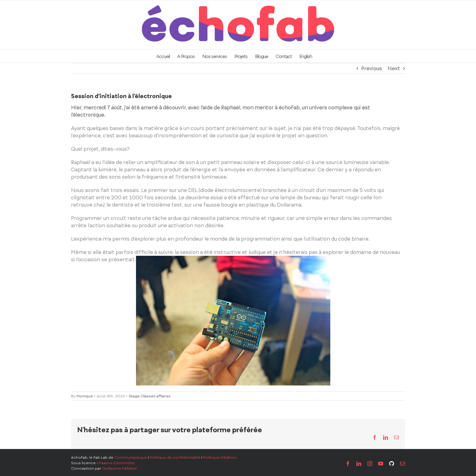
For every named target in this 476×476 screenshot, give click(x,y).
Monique (85, 396)
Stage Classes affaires (150, 396)
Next (394, 68)
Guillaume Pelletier (120, 468)
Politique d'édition (220, 457)
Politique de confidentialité (175, 457)
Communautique (131, 457)
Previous (372, 68)
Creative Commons (116, 463)
